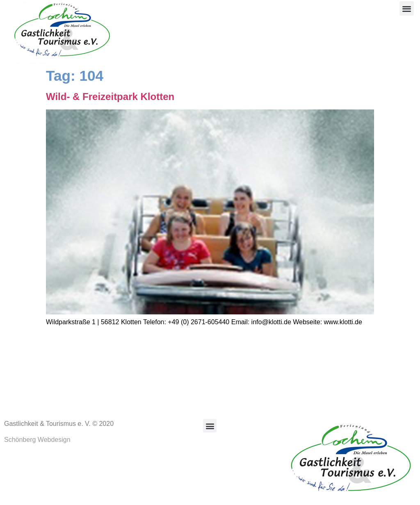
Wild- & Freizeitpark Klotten (110, 97)
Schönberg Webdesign (37, 440)
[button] (407, 8)
